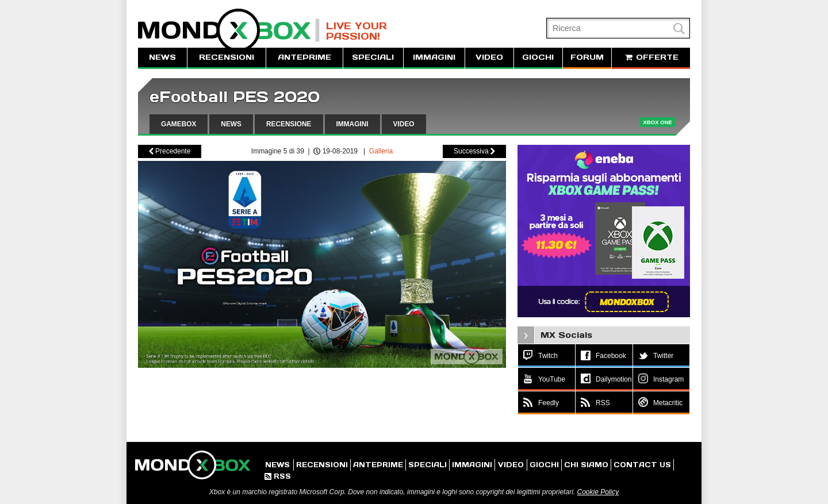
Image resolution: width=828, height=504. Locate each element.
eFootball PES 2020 (235, 97)
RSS (278, 476)
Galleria (381, 151)
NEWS (162, 57)
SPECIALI (373, 57)
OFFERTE (651, 57)
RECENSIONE (289, 124)
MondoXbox (229, 30)
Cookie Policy (598, 492)
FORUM (587, 57)
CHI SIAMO (586, 465)
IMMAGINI (434, 57)
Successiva (474, 151)
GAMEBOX (179, 124)
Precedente (170, 151)
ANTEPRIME (304, 57)
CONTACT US (642, 465)
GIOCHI (538, 57)
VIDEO (489, 57)
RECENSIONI (227, 57)
